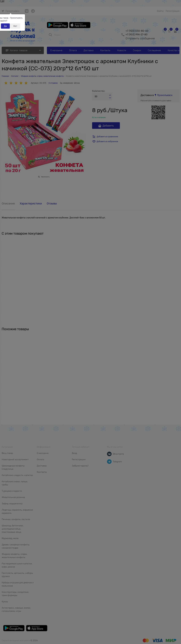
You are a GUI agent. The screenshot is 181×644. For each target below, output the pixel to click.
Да (5, 26)
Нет (15, 26)
